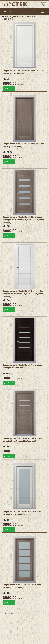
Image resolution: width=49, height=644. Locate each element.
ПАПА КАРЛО (27, 16)
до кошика (9, 88)
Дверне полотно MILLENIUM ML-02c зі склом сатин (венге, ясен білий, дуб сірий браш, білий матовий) (23, 220)
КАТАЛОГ (9, 12)
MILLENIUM (7, 19)
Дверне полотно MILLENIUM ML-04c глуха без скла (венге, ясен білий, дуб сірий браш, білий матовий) (23, 294)
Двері (15, 16)
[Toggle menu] (42, 12)
